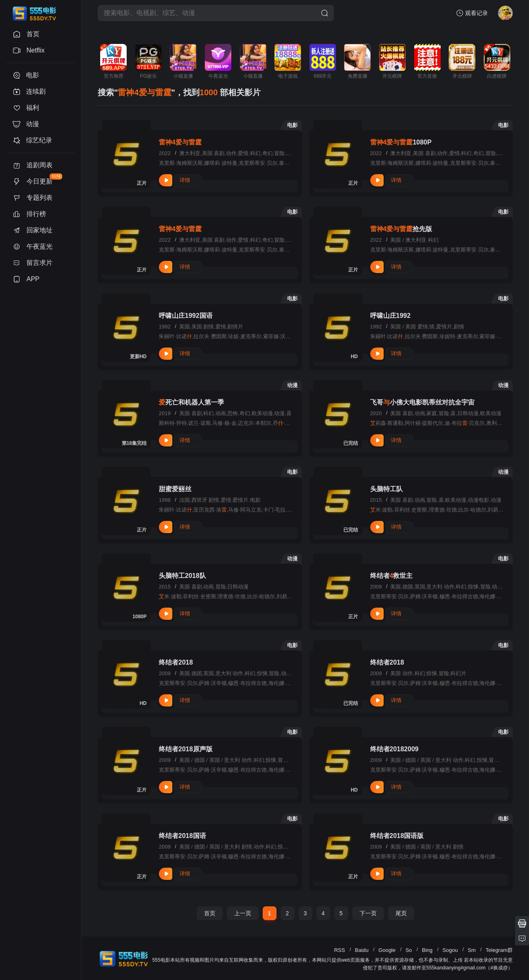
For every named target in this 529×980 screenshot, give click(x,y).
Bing (427, 950)
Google (387, 950)
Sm (472, 950)
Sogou (450, 950)
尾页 (401, 913)
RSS (339, 950)
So (409, 950)
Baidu (362, 950)
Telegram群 (499, 950)
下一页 (368, 913)
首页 (210, 913)
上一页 (243, 913)
